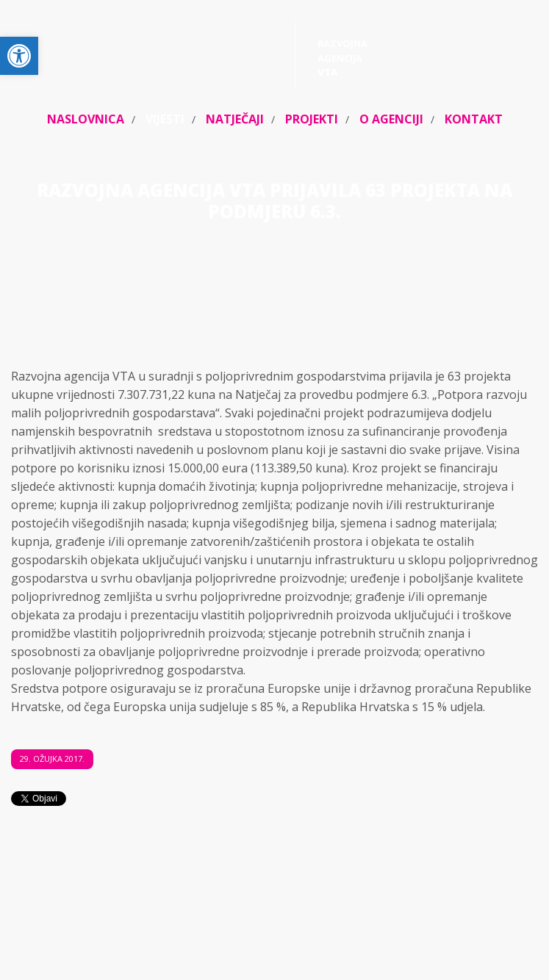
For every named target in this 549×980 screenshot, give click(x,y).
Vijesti (165, 119)
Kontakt (474, 119)
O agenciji (391, 119)
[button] (19, 56)
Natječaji (235, 119)
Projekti (312, 119)
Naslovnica (86, 119)
